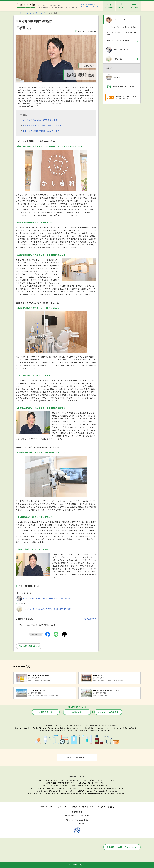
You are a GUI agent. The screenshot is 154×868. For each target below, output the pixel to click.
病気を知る (77, 712)
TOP (15, 13)
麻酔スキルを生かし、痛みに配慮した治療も (42, 125)
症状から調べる (46, 712)
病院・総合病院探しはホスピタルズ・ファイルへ (90, 6)
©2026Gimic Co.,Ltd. (77, 865)
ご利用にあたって (46, 807)
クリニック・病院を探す (108, 712)
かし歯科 (43, 13)
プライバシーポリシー (62, 807)
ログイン (73, 823)
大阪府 (21, 13)
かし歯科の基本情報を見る (31, 646)
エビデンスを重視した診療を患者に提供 (40, 120)
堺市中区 (28, 13)
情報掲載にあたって (71, 815)
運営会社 (111, 807)
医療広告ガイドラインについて (83, 807)
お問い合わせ (101, 807)
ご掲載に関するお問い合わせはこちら (77, 758)
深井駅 (35, 13)
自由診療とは (90, 619)
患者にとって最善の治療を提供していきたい (42, 131)
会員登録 (81, 823)
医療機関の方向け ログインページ (121, 847)
